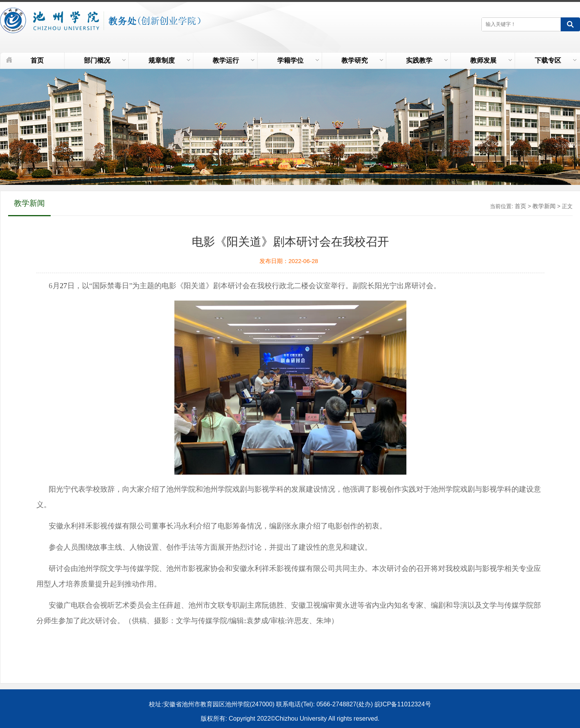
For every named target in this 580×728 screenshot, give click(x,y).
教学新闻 (544, 206)
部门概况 (105, 61)
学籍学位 (298, 61)
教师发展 (491, 61)
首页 (37, 61)
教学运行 (234, 61)
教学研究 (362, 61)
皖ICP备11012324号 (403, 704)
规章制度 (169, 61)
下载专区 (556, 61)
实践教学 (427, 61)
